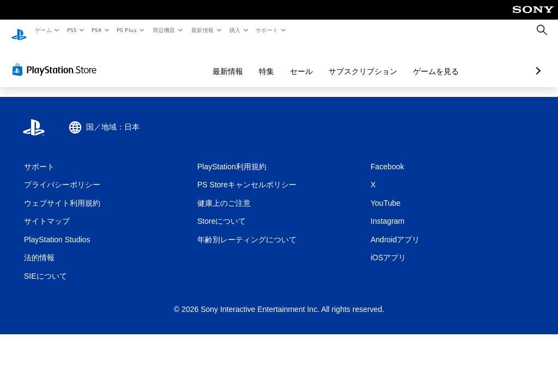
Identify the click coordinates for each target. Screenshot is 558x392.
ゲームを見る (378, 61)
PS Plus (127, 30)
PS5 (72, 30)
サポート (267, 30)
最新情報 (202, 30)
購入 (235, 30)
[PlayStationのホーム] (19, 30)
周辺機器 (164, 30)
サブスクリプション (305, 61)
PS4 (97, 30)
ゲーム (43, 30)
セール (244, 61)
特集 (209, 61)
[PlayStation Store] (57, 59)
